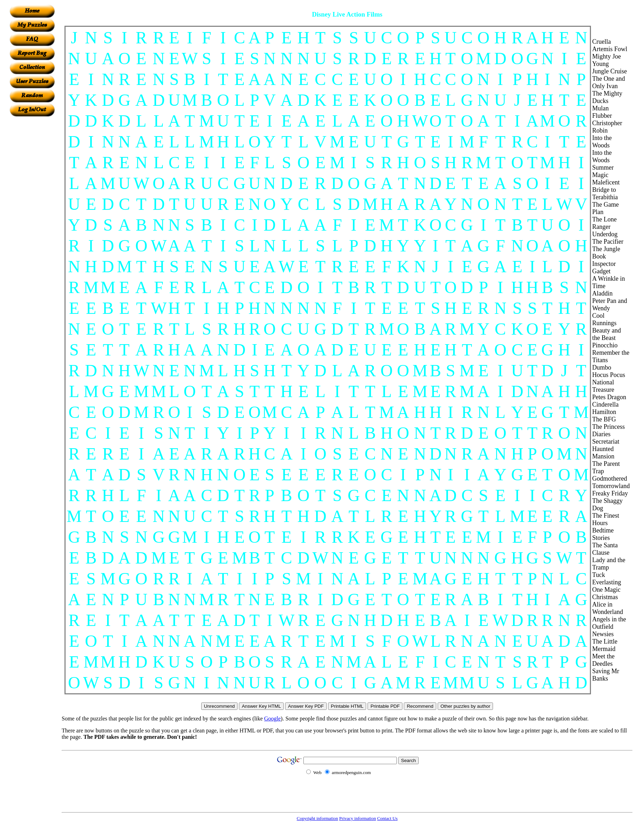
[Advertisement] (32, 223)
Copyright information (317, 818)
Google (273, 719)
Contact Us (387, 818)
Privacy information (358, 818)
